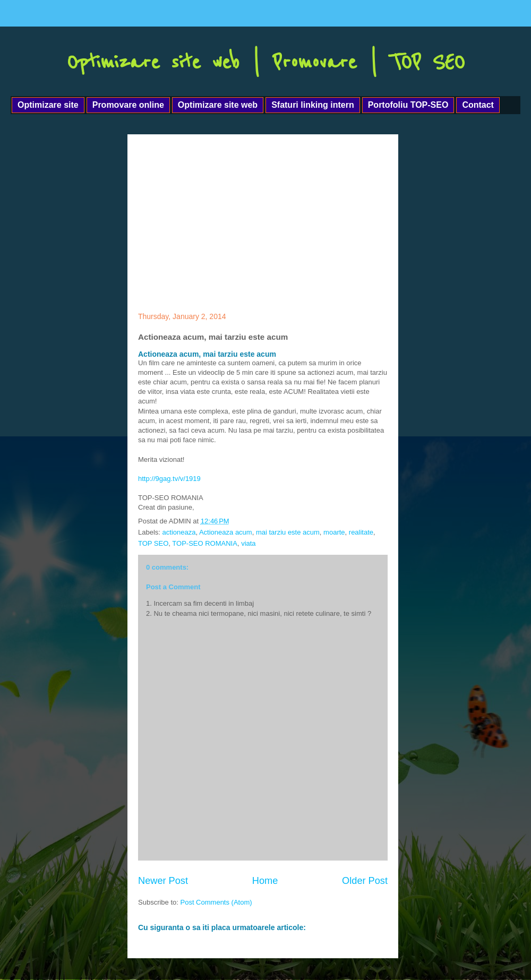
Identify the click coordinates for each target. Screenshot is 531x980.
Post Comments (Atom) (216, 902)
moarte (334, 532)
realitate (361, 532)
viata (248, 543)
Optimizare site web (218, 105)
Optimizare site (48, 105)
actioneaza (179, 532)
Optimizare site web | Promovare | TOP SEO (266, 62)
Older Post (365, 881)
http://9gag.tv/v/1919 (169, 479)
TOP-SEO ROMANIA (205, 543)
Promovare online (128, 105)
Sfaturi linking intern (313, 105)
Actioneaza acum (226, 532)
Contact (478, 105)
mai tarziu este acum (288, 532)
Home (265, 881)
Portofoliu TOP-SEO (408, 105)
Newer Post (163, 881)
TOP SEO (153, 543)
